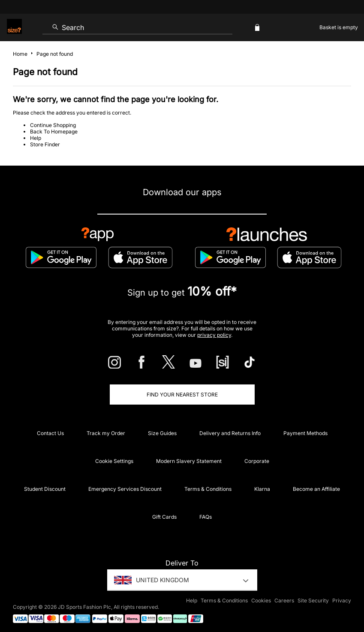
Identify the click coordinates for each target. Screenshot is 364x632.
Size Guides (162, 433)
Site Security (313, 600)
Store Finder (45, 144)
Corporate (257, 461)
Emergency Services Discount (125, 489)
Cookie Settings (114, 461)
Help (36, 138)
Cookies (261, 600)
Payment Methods (305, 433)
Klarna (262, 489)
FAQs (206, 517)
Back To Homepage (54, 132)
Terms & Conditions (208, 489)
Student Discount (45, 489)
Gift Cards (164, 517)
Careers (284, 600)
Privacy (342, 600)
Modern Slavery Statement (189, 461)
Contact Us (50, 433)
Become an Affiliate (316, 489)
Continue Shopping (53, 125)
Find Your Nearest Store (182, 395)
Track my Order (106, 433)
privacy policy (214, 335)
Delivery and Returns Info (230, 433)
